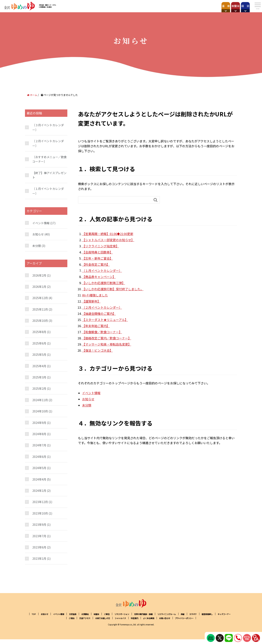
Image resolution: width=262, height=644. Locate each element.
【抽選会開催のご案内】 (99, 314)
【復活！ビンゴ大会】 (97, 350)
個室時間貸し (62, 618)
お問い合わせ (215, 618)
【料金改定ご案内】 (96, 264)
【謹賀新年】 (91, 301)
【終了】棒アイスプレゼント (49, 175)
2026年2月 (39, 275)
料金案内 (178, 618)
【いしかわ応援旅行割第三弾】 (104, 283)
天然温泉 (87, 614)
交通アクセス (116, 618)
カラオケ (45, 618)
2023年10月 (40, 513)
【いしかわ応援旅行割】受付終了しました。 (113, 289)
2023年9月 (39, 525)
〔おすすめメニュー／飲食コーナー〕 (50, 159)
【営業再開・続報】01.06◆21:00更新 (108, 234)
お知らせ (88, 399)
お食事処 (102, 614)
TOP (40, 614)
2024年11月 (40, 400)
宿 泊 (237, 6)
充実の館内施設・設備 (173, 614)
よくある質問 (195, 618)
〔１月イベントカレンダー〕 (102, 271)
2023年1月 (39, 558)
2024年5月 (39, 468)
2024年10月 (40, 411)
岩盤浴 (209, 6)
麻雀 (222, 614)
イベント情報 (91, 393)
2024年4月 (39, 479)
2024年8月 (39, 434)
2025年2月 (39, 388)
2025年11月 (40, 309)
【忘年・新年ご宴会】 (97, 258)
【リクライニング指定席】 (101, 246)
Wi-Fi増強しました (95, 295)
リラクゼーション (146, 614)
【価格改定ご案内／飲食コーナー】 (107, 338)
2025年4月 (39, 366)
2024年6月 (39, 457)
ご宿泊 (100, 618)
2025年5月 (39, 355)
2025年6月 (39, 343)
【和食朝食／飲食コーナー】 (102, 332)
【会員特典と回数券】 (97, 252)
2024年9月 (39, 423)
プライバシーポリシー (131, 623)
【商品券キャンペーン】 (99, 277)
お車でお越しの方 (138, 618)
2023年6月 (39, 547)
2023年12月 (40, 502)
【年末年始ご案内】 (96, 326)
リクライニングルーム (202, 614)
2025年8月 (39, 332)
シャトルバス (160, 618)
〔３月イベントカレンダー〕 (48, 127)
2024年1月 (39, 491)
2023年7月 (39, 536)
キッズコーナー (83, 618)
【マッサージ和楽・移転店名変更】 (107, 344)
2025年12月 (40, 298)
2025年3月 (39, 377)
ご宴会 (128, 614)
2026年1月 (39, 287)
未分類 (87, 405)
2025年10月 (40, 321)
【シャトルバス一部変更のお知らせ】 (108, 240)
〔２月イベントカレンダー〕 (102, 307)
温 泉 (182, 6)
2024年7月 (39, 445)
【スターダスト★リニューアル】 (105, 320)
